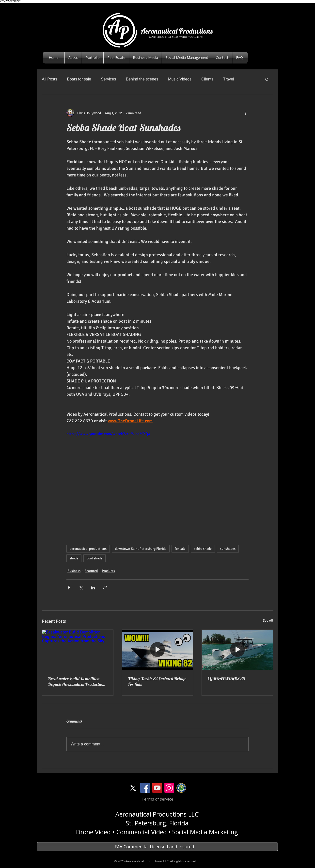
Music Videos (180, 79)
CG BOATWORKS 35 (226, 679)
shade (74, 558)
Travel (229, 79)
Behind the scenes (142, 79)
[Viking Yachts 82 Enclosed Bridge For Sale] (158, 650)
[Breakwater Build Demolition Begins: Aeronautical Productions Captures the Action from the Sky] (78, 650)
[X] (133, 788)
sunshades (228, 549)
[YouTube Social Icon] (157, 788)
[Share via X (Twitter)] (81, 588)
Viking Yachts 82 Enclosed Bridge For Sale (157, 681)
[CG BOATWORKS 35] (237, 650)
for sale (180, 549)
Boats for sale (79, 79)
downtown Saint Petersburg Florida (141, 549)
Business (74, 571)
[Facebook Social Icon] (145, 788)
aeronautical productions (88, 549)
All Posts (49, 79)
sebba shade (203, 549)
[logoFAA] (181, 788)
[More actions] (246, 113)
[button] (267, 79)
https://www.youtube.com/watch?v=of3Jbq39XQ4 (108, 434)
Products (108, 571)
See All (268, 621)
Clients (207, 79)
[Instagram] (169, 788)
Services (108, 79)
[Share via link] (105, 588)
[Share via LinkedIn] (93, 588)
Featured (91, 571)
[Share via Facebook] (69, 588)
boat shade (94, 558)
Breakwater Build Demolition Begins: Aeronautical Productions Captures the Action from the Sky (77, 681)
